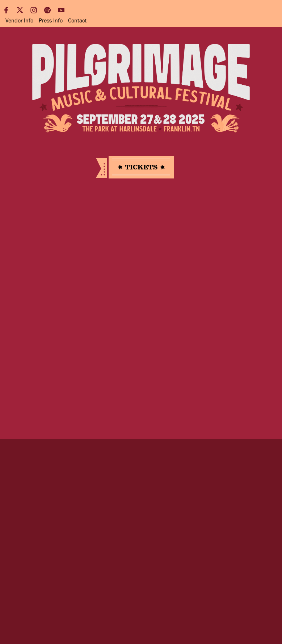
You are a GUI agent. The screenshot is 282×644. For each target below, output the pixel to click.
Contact (77, 20)
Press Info (51, 20)
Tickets (141, 167)
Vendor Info (19, 20)
